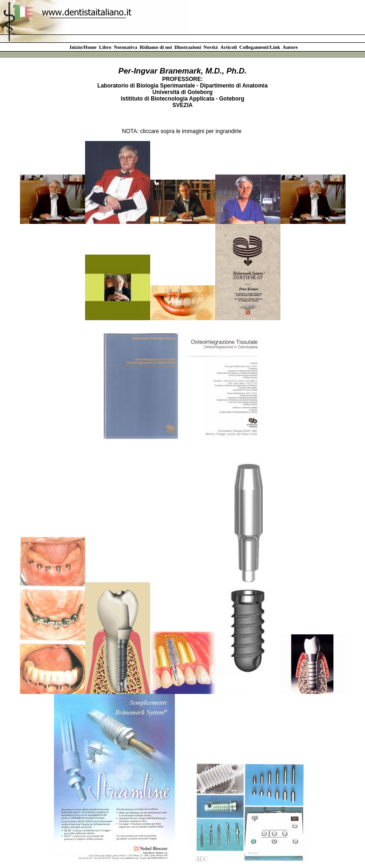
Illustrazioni (188, 47)
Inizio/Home (83, 47)
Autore (290, 47)
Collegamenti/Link (260, 47)
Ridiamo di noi (156, 47)
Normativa (125, 47)
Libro (105, 47)
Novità (210, 47)
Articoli (228, 47)
